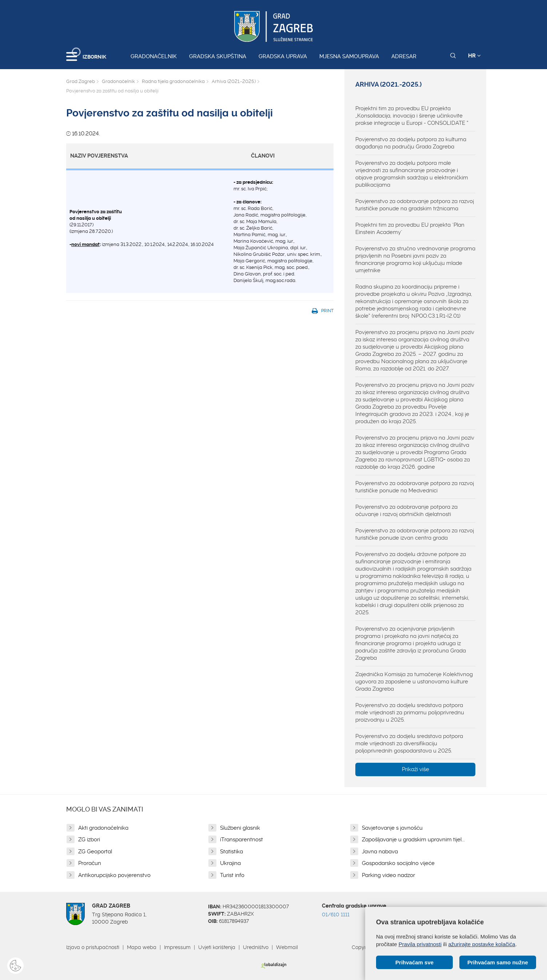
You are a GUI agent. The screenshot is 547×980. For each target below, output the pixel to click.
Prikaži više (416, 769)
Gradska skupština (218, 56)
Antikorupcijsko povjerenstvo (114, 875)
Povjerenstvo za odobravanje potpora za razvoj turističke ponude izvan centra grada (415, 534)
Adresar (404, 56)
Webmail (287, 947)
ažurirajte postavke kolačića (482, 944)
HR (474, 56)
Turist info (232, 875)
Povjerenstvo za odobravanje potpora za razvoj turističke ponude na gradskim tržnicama (415, 205)
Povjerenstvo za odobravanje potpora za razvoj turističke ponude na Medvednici (415, 487)
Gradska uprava (283, 56)
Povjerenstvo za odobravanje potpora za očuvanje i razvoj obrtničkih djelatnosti (406, 511)
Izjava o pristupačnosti (93, 947)
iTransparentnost (241, 840)
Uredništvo (256, 947)
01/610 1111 (336, 914)
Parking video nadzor (388, 875)
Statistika (231, 852)
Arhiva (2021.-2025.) (234, 81)
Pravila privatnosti (420, 944)
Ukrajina (230, 863)
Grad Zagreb (81, 81)
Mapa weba (142, 947)
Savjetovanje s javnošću (392, 828)
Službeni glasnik (240, 828)
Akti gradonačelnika (103, 828)
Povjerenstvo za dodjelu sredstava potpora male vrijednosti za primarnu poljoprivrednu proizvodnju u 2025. (410, 713)
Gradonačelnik (154, 56)
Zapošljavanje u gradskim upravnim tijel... (413, 840)
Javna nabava (380, 852)
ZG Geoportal (95, 852)
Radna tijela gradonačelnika (173, 81)
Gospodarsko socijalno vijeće (398, 863)
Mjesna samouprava (349, 56)
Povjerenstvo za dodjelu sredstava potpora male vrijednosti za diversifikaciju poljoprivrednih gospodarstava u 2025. (409, 743)
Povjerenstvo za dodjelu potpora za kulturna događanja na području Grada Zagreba (411, 143)
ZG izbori (89, 840)
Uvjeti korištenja (217, 947)
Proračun (90, 863)
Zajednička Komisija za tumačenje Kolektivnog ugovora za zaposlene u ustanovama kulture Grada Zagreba (414, 682)
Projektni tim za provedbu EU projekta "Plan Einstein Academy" (410, 229)
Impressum (177, 947)
